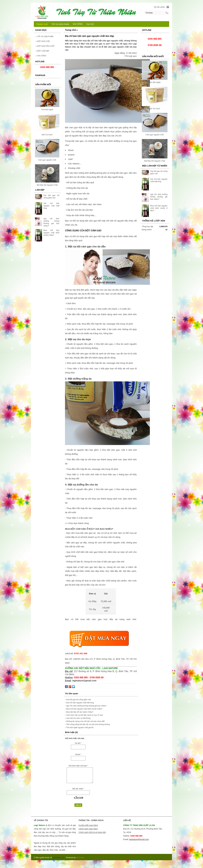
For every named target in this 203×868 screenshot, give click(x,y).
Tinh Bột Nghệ (155, 82)
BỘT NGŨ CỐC (43, 41)
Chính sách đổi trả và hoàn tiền (92, 832)
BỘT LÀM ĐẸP (42, 51)
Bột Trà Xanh (155, 109)
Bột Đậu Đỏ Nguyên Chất (155, 161)
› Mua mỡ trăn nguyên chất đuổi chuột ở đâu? (84, 709)
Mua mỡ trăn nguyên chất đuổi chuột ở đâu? (159, 208)
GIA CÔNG (41, 56)
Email (78, 754)
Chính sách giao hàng (88, 829)
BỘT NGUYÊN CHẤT (45, 46)
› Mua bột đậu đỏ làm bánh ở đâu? (79, 712)
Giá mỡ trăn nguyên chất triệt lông (51, 206)
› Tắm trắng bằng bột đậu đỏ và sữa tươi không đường (87, 724)
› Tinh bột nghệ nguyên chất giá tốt (79, 727)
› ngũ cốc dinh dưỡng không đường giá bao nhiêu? (86, 706)
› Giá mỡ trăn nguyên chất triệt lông (79, 703)
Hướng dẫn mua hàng (88, 825)
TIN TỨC (90, 24)
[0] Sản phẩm (160, 7)
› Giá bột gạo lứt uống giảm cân (78, 700)
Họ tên (78, 743)
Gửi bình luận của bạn (78, 766)
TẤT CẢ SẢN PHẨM (44, 36)
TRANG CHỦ (42, 24)
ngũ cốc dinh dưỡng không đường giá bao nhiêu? (159, 197)
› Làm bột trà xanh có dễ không (78, 718)
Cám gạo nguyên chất (155, 135)
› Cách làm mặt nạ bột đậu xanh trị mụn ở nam (84, 715)
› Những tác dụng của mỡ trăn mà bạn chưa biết (85, 721)
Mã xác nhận (78, 789)
